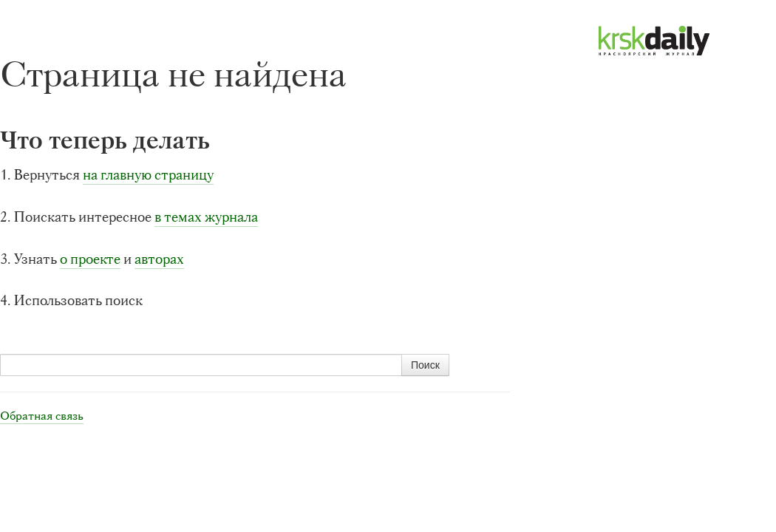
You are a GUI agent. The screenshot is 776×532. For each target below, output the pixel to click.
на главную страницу (148, 175)
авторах (159, 259)
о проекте (90, 259)
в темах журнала (206, 217)
